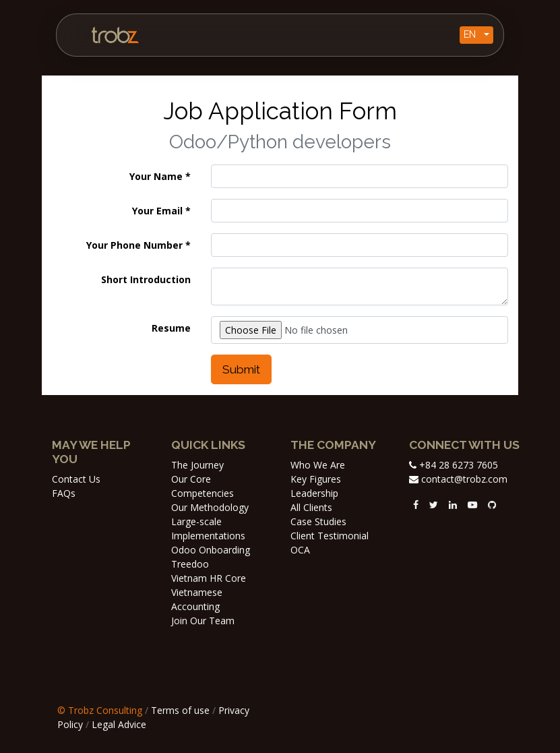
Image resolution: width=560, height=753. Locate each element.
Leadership (314, 493)
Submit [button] (241, 369)
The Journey (197, 465)
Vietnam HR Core (209, 578)
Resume (171, 328)
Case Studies (318, 521)
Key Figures (316, 479)
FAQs (64, 493)
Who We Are (318, 465)
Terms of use (180, 710)
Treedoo (190, 564)
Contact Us (76, 479)
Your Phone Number (134, 245)
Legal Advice (119, 724)
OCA (300, 550)
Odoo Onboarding (211, 550)
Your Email (157, 211)
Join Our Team (203, 621)
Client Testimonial (330, 536)
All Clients (311, 507)
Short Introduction (146, 279)
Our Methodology (210, 507)
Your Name (156, 176)
